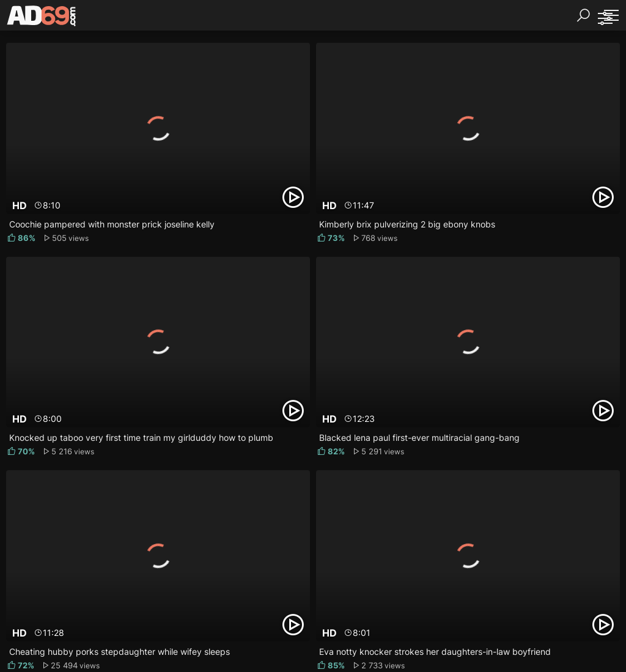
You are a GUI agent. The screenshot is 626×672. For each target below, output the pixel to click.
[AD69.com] (42, 18)
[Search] (583, 15)
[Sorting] (605, 18)
